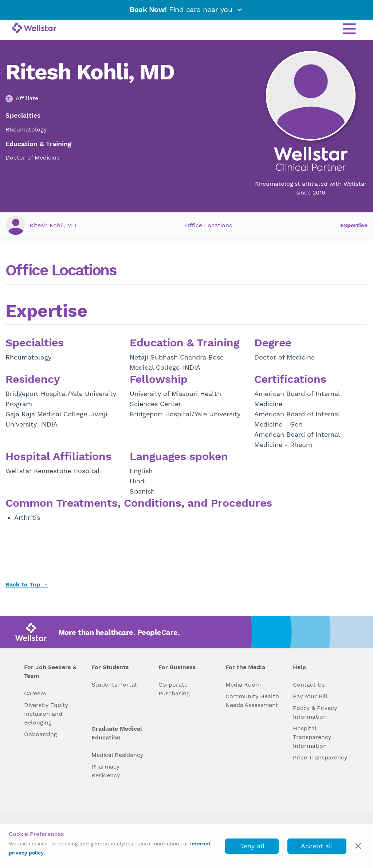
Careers (35, 693)
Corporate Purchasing (174, 689)
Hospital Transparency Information (312, 737)
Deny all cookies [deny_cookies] (252, 848)
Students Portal (114, 685)
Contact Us (309, 685)
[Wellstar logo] (34, 28)
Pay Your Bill (310, 696)
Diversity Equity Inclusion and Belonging (46, 714)
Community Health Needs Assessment (252, 701)
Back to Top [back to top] (27, 585)
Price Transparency (320, 757)
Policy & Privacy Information (315, 712)
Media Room (243, 685)
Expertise (354, 225)
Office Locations (209, 225)
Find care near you (186, 9)
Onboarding (41, 734)
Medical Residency (117, 755)
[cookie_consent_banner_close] (358, 846)
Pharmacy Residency (106, 771)
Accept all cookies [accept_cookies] (317, 848)
